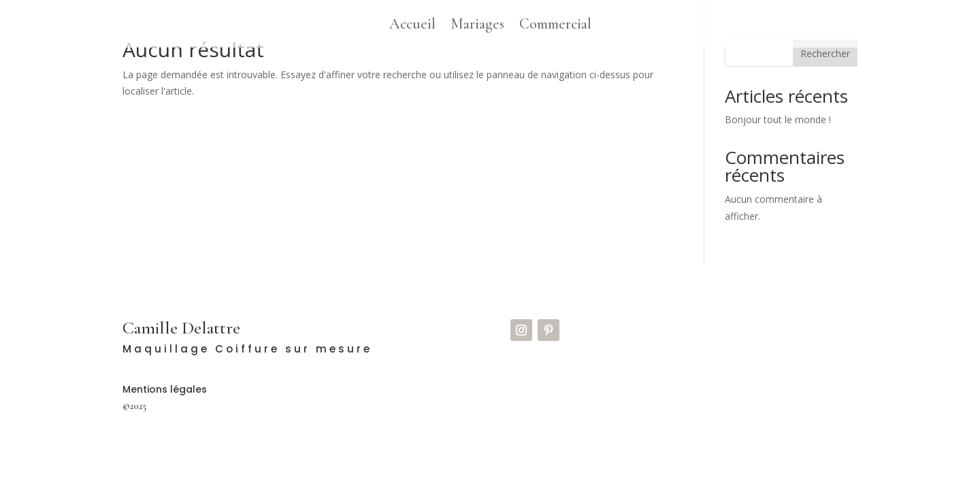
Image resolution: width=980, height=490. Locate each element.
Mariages (477, 26)
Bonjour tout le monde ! (778, 119)
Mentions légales (165, 389)
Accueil (412, 26)
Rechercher (825, 53)
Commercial (555, 26)
